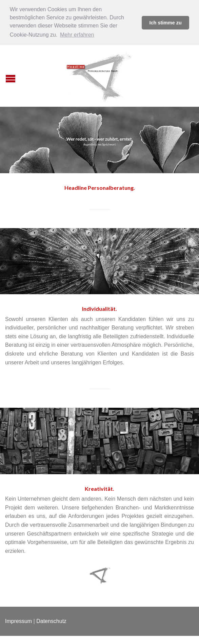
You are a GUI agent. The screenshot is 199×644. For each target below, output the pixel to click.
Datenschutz (51, 620)
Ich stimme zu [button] (166, 23)
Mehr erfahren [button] (77, 35)
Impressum (18, 620)
